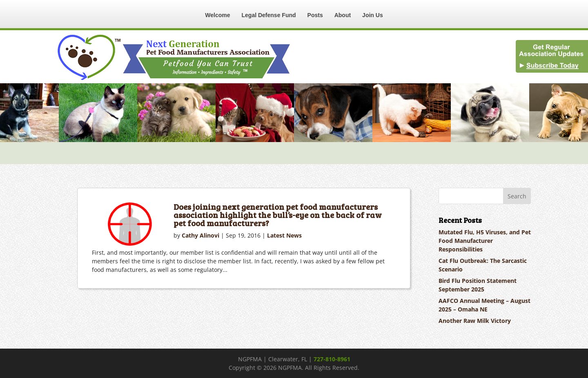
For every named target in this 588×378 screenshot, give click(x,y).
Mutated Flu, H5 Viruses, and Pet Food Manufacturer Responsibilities (485, 241)
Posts (315, 15)
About (343, 15)
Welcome (217, 15)
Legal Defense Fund (269, 15)
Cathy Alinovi (200, 235)
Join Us (373, 15)
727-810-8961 (332, 359)
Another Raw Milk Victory (475, 321)
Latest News (284, 235)
